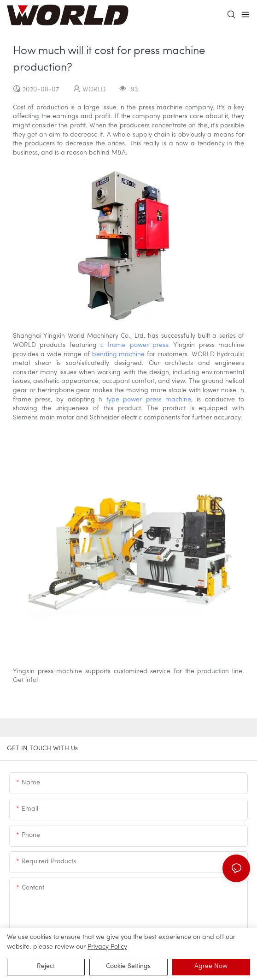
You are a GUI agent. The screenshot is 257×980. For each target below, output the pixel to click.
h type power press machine (145, 400)
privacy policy (107, 947)
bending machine (119, 355)
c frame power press (134, 345)
